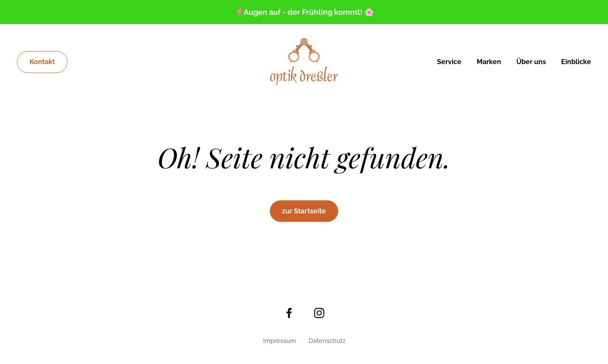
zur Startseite (304, 211)
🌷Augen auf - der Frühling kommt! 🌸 (304, 12)
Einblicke (576, 62)
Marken (489, 62)
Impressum (280, 341)
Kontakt (42, 62)
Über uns (531, 62)
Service (449, 62)
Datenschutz (327, 341)
